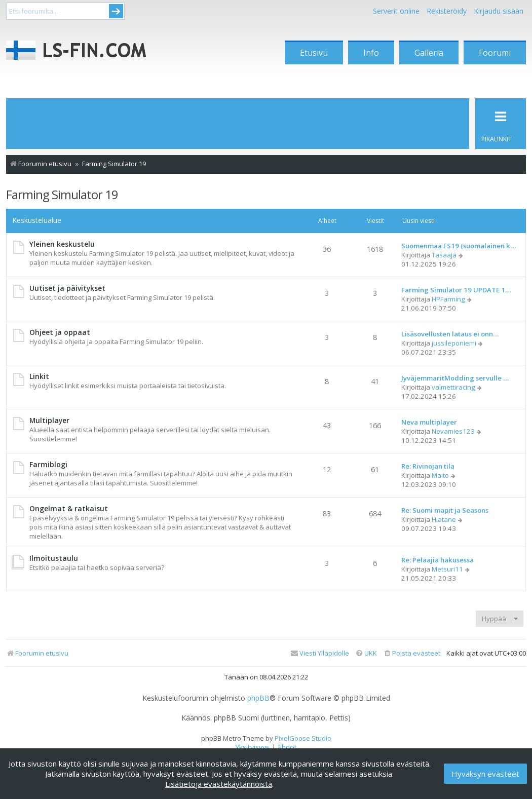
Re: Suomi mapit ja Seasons (445, 510)
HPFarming (448, 299)
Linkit (39, 376)
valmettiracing (453, 387)
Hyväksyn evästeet (485, 774)
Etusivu (314, 53)
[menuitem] (412, 653)
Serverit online (396, 11)
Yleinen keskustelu (62, 244)
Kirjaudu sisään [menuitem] (499, 11)
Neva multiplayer (429, 422)
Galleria (429, 53)
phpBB (258, 698)
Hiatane (444, 519)
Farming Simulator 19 (62, 194)
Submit (116, 11)
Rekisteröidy (447, 11)
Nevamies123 (453, 431)
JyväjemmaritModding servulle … (455, 378)
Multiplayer (49, 420)
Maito (440, 475)
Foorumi (495, 53)
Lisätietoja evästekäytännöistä (219, 784)
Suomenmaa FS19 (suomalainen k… (459, 246)
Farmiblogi (48, 464)
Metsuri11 (447, 569)
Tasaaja (444, 255)
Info (371, 53)
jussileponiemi (454, 343)
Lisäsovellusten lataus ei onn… (450, 334)
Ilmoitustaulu (54, 558)
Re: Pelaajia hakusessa (438, 560)
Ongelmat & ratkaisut (69, 508)
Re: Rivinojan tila (428, 466)
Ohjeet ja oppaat (60, 332)
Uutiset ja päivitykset (67, 288)
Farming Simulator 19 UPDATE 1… (456, 290)
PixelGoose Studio (303, 738)
